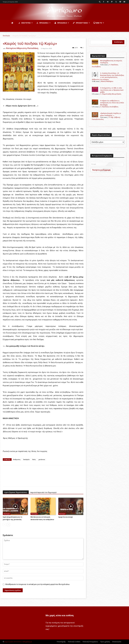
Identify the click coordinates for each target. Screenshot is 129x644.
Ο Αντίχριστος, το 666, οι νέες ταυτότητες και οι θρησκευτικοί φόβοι (112, 90)
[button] (100, 2)
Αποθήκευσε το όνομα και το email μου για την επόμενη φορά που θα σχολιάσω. (38, 584)
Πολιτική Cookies (74, 642)
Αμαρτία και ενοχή (65, 517)
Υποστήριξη (61, 642)
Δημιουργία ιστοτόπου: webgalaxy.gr (18, 642)
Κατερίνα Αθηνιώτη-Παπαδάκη (22, 48)
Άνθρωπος (17, 459)
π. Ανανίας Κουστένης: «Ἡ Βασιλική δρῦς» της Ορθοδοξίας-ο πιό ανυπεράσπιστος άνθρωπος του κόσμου (108, 76)
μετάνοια (42, 459)
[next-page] (8, 525)
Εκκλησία (26, 459)
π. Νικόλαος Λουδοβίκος (109, 107)
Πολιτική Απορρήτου (90, 642)
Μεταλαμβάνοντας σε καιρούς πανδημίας (111, 62)
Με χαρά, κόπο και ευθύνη (60, 615)
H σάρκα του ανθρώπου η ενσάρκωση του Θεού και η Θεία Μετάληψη (112, 103)
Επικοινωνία (117, 642)
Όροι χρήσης (105, 642)
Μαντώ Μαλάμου (107, 81)
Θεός (34, 459)
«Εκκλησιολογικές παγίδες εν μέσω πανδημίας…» (111, 114)
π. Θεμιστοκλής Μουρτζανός (111, 94)
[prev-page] (4, 525)
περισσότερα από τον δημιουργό (43, 492)
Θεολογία (6, 36)
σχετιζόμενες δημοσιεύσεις (16, 492)
